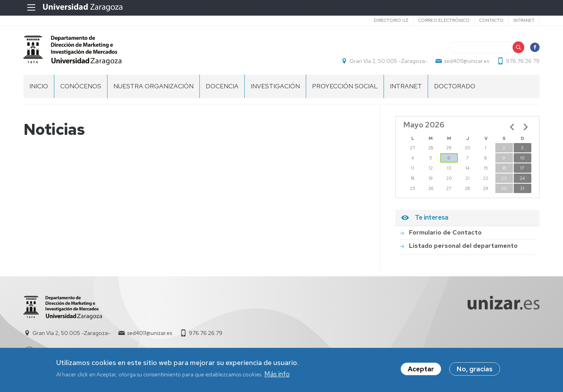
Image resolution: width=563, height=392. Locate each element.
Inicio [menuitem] (39, 86)
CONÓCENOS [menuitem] (81, 86)
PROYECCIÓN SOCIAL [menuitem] (345, 86)
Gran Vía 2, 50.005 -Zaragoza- (388, 61)
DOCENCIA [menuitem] (222, 86)
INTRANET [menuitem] (406, 86)
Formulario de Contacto (445, 232)
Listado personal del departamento (463, 246)
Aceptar (421, 371)
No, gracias (475, 371)
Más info (277, 376)
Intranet (524, 20)
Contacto (491, 20)
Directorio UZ (391, 20)
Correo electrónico (444, 20)
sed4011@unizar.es (467, 61)
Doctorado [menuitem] (455, 86)
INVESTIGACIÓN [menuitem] (275, 86)
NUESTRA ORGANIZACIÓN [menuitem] (153, 86)
